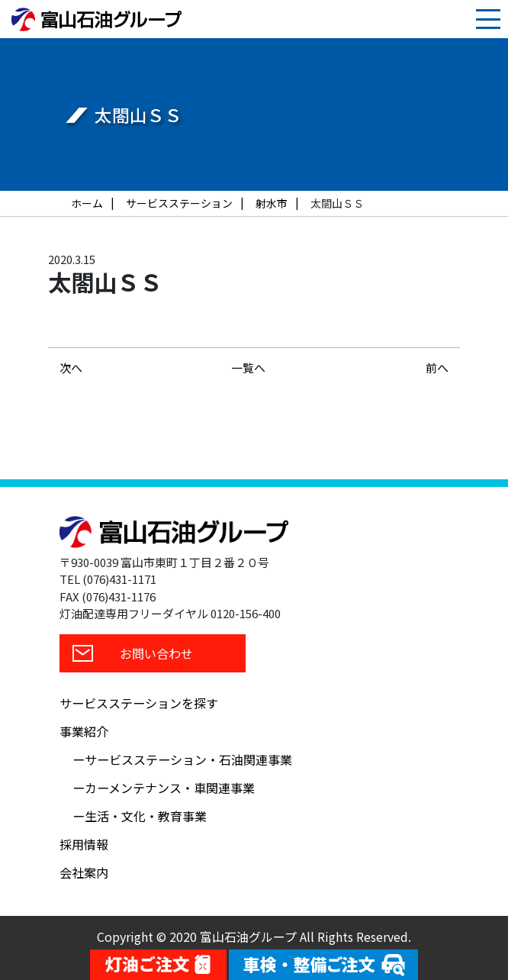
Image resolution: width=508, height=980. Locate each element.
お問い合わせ (156, 653)
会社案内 (84, 872)
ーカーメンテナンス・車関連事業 (164, 788)
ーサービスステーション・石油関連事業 (182, 759)
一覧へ (248, 367)
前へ (437, 367)
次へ (71, 367)
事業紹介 (84, 731)
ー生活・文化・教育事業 (140, 816)
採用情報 (84, 844)
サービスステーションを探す (139, 703)
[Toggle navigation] (488, 19)
